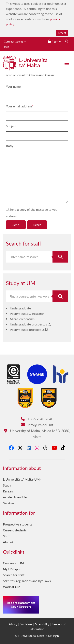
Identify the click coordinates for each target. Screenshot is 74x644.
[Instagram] (37, 448)
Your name (13, 86)
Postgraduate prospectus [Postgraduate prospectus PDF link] (28, 330)
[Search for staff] (60, 257)
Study (7, 485)
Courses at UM (13, 563)
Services (9, 503)
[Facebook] (11, 448)
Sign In (56, 41)
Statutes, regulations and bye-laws (27, 581)
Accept (62, 33)
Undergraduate (20, 308)
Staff (8, 47)
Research (9, 491)
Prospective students (18, 524)
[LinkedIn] (29, 448)
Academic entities (15, 497)
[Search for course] (60, 296)
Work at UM (12, 587)
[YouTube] (54, 448)
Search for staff (14, 575)
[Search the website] (67, 41)
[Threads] (45, 448)
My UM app (11, 569)
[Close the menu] (67, 63)
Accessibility (42, 624)
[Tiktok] (63, 448)
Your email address (19, 106)
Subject (11, 126)
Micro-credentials (22, 319)
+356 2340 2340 (37, 419)
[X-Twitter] (20, 448)
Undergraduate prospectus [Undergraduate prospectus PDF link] (29, 324)
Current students (15, 41)
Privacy (13, 624)
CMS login (53, 636)
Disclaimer (26, 624)
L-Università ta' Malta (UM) (22, 479)
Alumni (8, 542)
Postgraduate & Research (27, 313)
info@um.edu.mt (37, 425)
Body (10, 146)
